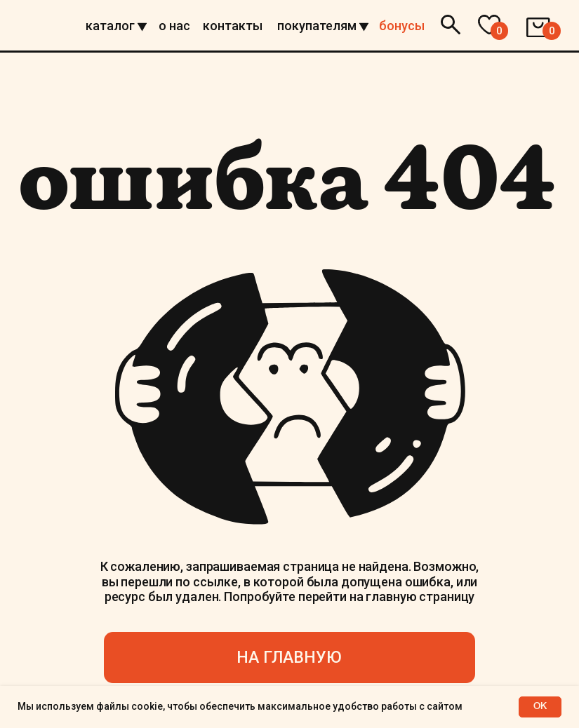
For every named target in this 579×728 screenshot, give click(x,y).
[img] (39, 26)
